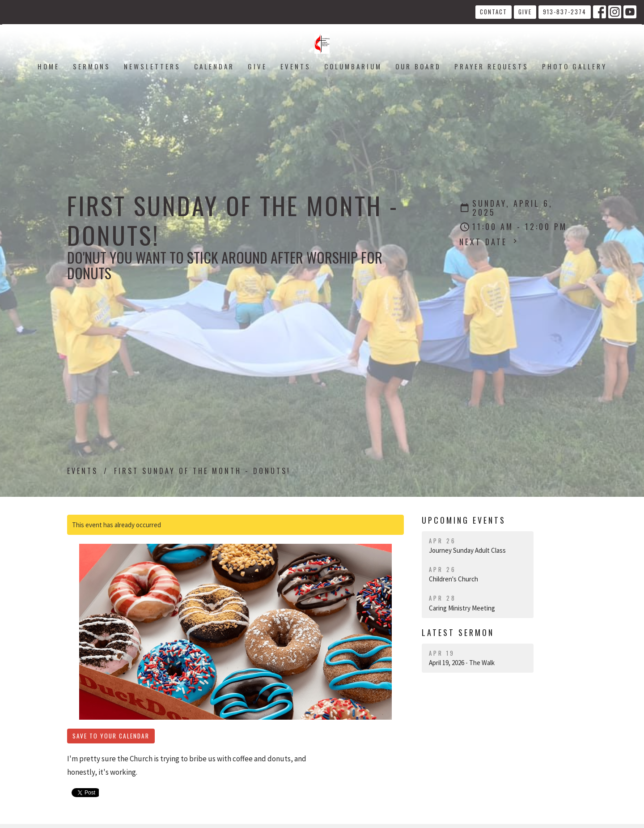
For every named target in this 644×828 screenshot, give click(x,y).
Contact (494, 12)
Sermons (92, 66)
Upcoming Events (464, 520)
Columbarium (353, 66)
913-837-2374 (565, 12)
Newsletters (152, 66)
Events (296, 66)
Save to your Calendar (111, 736)
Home (49, 66)
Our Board (418, 66)
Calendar (214, 66)
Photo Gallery (574, 66)
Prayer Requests (491, 66)
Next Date (489, 242)
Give (525, 12)
